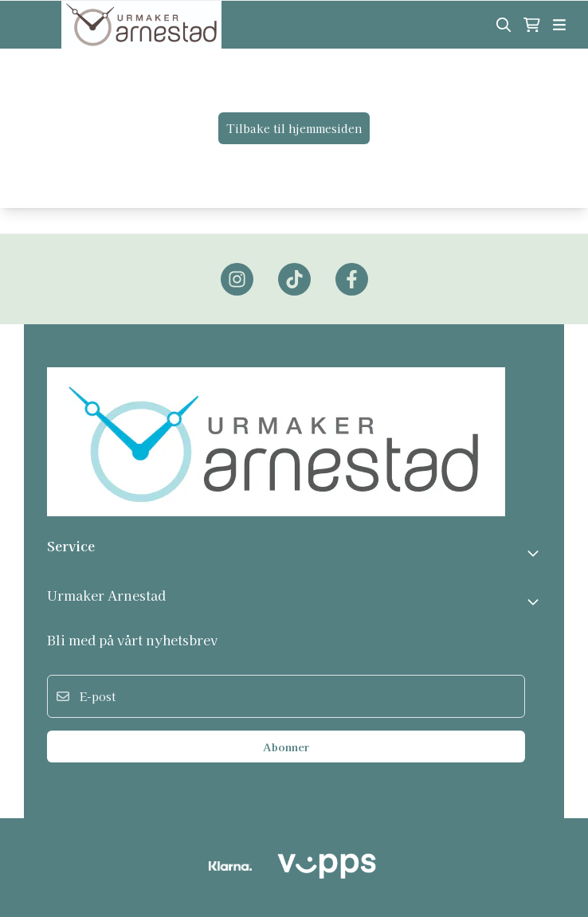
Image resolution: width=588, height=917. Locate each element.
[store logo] (141, 25)
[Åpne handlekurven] (532, 25)
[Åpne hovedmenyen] (559, 25)
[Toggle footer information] (535, 553)
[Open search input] (504, 25)
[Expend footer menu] (535, 602)
